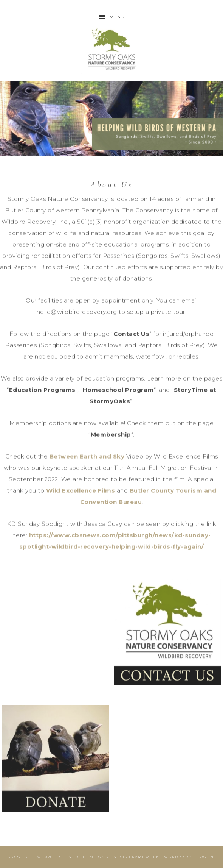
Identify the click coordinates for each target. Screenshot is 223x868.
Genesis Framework (133, 857)
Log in (206, 857)
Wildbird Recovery (112, 50)
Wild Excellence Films (81, 491)
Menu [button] (117, 17)
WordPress (178, 857)
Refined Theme (77, 857)
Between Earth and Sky (87, 457)
